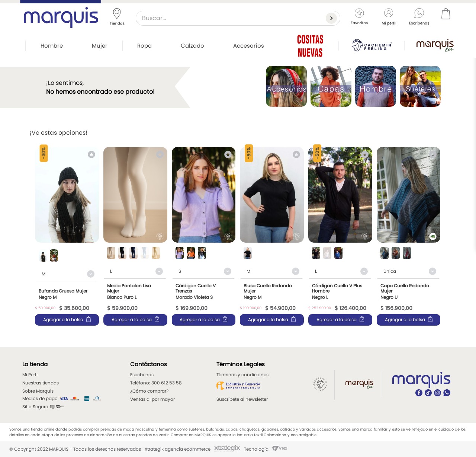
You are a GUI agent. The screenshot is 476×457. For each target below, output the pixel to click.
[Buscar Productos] (333, 18)
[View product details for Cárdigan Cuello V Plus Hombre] (340, 236)
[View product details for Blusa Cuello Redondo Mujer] (272, 236)
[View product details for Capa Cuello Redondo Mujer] (409, 236)
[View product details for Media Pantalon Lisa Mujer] (135, 236)
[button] (43, 256)
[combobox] (238, 18)
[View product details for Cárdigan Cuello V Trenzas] (204, 236)
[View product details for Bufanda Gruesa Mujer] (67, 236)
